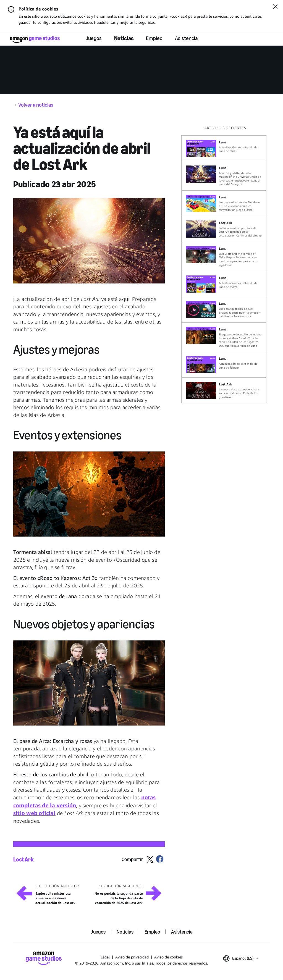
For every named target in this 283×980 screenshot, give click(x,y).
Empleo (154, 38)
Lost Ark (23, 859)
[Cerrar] (275, 7)
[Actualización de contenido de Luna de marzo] (224, 284)
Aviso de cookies (168, 957)
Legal (105, 957)
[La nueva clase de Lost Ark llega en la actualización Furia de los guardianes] (224, 390)
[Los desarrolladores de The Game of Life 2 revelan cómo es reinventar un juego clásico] (224, 203)
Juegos (94, 38)
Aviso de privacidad (132, 957)
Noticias (124, 38)
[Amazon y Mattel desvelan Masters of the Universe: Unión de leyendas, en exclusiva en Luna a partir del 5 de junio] (224, 176)
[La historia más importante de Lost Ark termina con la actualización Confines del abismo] (224, 229)
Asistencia (186, 38)
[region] (226, 265)
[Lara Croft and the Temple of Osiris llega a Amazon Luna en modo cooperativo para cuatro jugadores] (224, 257)
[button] (89, 241)
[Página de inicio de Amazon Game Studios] (35, 39)
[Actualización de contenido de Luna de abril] (224, 148)
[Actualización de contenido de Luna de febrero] (224, 365)
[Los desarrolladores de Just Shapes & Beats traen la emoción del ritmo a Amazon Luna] (224, 310)
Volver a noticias (36, 105)
